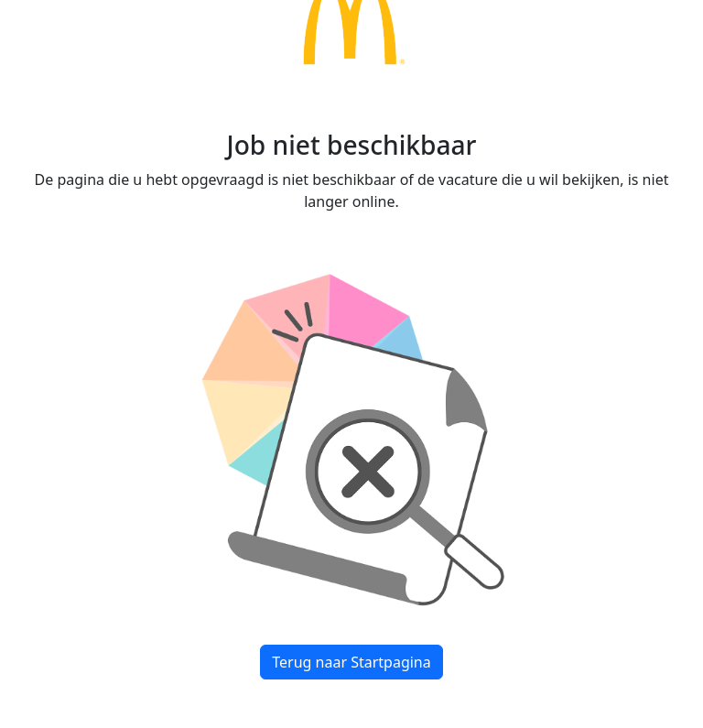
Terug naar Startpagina (351, 662)
